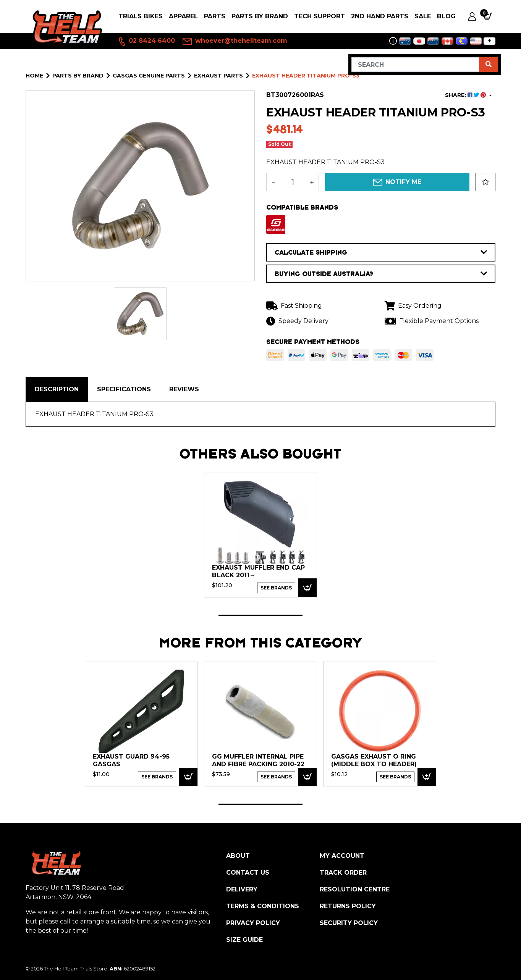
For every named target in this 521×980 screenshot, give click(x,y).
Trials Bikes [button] (141, 16)
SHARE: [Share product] (466, 95)
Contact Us (248, 873)
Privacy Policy (253, 923)
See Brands (276, 588)
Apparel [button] (183, 16)
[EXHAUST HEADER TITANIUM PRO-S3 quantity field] (293, 182)
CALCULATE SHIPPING (381, 252)
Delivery (242, 889)
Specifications (124, 389)
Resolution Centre (355, 889)
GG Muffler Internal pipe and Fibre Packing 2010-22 (258, 760)
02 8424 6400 (146, 41)
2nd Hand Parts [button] (380, 16)
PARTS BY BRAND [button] (260, 16)
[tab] (57, 389)
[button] (485, 182)
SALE (423, 16)
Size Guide (244, 940)
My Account (342, 856)
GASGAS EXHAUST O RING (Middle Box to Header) (374, 760)
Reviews (184, 389)
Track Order (343, 873)
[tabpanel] (260, 535)
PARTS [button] (215, 16)
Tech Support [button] (320, 16)
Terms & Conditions (263, 906)
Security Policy (349, 923)
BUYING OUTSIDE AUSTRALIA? (381, 274)
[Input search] (415, 65)
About (238, 856)
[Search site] (489, 65)
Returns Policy (348, 906)
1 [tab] (260, 615)
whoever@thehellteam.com (235, 41)
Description (57, 389)
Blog (446, 16)
